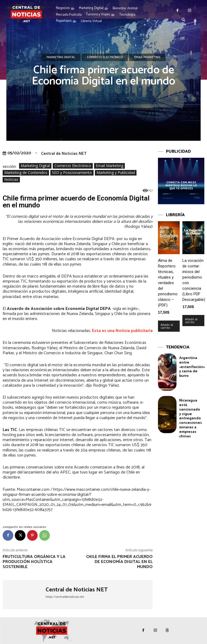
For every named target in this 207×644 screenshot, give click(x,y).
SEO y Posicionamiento (72, 173)
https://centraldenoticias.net (65, 597)
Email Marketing (147, 57)
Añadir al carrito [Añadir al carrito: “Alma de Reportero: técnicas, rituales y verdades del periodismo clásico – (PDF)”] (167, 326)
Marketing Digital (61, 57)
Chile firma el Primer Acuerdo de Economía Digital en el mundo (119, 562)
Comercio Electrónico (105, 57)
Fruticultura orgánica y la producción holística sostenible (34, 562)
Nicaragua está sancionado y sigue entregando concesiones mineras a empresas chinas (191, 418)
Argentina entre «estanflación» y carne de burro (192, 367)
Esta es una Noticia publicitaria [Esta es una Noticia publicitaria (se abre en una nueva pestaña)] (122, 331)
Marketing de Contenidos (26, 173)
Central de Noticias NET (64, 154)
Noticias (11, 180)
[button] (184, 20)
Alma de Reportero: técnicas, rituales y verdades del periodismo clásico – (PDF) (168, 283)
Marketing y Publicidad (116, 173)
